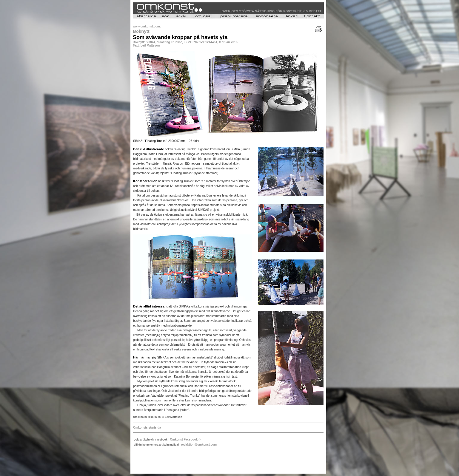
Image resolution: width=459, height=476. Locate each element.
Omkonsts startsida (147, 428)
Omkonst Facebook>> (186, 439)
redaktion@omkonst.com (199, 445)
